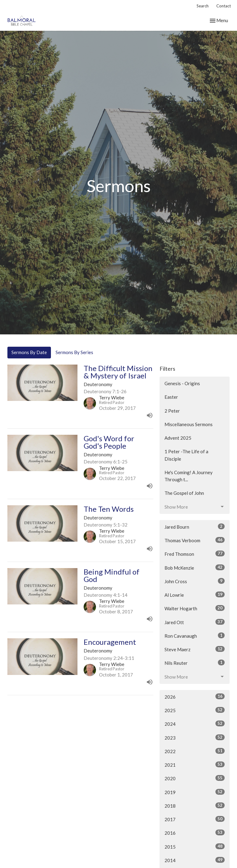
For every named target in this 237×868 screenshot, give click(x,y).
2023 (195, 737)
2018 (195, 805)
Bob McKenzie (195, 567)
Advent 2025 (178, 438)
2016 (195, 833)
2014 (195, 860)
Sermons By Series (74, 352)
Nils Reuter (195, 663)
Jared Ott (195, 622)
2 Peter (172, 411)
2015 (195, 846)
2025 (195, 710)
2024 (195, 724)
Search (203, 6)
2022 (195, 751)
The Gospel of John (184, 493)
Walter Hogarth (195, 608)
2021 (195, 765)
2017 (195, 819)
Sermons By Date (29, 352)
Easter (171, 397)
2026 (195, 696)
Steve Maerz (195, 649)
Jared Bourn (195, 527)
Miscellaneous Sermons (189, 424)
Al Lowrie (195, 595)
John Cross (195, 581)
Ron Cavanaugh (195, 636)
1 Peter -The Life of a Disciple (186, 455)
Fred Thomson (195, 554)
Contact (224, 6)
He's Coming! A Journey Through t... (189, 476)
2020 (195, 778)
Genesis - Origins (182, 383)
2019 (195, 792)
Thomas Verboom (195, 540)
